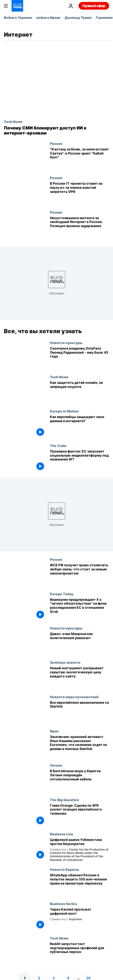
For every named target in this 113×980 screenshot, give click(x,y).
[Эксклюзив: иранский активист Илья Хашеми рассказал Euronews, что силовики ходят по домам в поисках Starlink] (80, 746)
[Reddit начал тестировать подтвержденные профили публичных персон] (80, 953)
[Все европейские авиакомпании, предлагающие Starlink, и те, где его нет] (80, 712)
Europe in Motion (64, 411)
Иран (54, 731)
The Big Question (64, 799)
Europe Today (62, 594)
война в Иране (48, 17)
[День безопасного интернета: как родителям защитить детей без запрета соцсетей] (80, 392)
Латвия (56, 765)
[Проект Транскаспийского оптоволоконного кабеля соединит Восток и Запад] (80, 919)
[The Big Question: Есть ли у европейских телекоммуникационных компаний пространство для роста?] (80, 815)
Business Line (62, 834)
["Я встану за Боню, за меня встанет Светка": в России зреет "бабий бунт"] (80, 159)
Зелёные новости (65, 662)
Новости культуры (66, 343)
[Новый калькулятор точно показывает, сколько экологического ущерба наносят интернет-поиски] (80, 677)
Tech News (13, 122)
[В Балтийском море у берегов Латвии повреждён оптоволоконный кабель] (80, 780)
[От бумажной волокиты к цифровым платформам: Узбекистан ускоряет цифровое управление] (80, 850)
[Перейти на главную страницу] (17, 6)
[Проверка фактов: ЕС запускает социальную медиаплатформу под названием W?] (80, 461)
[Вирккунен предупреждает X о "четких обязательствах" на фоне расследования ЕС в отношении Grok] (80, 609)
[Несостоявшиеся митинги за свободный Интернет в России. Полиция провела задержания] (80, 227)
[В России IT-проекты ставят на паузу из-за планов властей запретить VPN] (80, 193)
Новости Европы (64, 869)
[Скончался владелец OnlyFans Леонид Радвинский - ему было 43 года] (80, 358)
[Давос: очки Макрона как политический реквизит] (80, 643)
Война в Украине (18, 17)
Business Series (63, 904)
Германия (104, 17)
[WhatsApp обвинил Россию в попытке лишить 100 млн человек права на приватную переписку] (80, 885)
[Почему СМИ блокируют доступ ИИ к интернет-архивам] (56, 131)
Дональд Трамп (78, 17)
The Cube (58, 446)
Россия (56, 143)
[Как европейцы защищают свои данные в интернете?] (80, 426)
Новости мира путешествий (74, 696)
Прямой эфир (94, 6)
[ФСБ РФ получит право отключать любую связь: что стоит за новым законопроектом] (80, 574)
